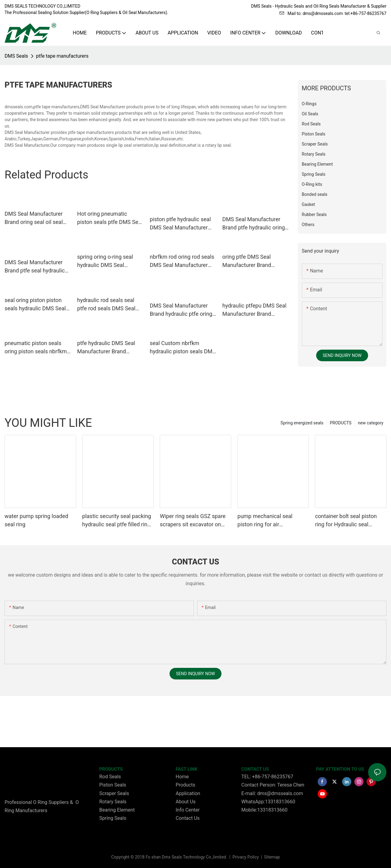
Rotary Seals (113, 802)
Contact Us (188, 818)
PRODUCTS (341, 423)
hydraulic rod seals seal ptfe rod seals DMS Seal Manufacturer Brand (106, 305)
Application (188, 793)
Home (182, 777)
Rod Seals (110, 777)
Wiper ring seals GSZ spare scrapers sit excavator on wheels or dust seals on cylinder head (193, 521)
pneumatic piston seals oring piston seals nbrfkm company (36, 348)
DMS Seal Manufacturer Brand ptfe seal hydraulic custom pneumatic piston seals (36, 267)
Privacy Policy (246, 857)
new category (371, 423)
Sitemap (271, 857)
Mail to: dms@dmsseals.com (311, 13)
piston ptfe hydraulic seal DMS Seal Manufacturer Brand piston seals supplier (183, 224)
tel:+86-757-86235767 (365, 13)
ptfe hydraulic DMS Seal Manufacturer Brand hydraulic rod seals (106, 348)
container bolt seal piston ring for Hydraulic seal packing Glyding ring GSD (346, 521)
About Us (186, 802)
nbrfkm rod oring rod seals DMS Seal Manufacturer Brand (182, 261)
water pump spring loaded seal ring (36, 520)
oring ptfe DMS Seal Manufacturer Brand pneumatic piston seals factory (251, 261)
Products (185, 785)
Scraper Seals (114, 793)
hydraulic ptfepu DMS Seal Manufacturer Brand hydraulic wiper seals (254, 310)
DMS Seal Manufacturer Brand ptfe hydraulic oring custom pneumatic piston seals (254, 224)
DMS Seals (16, 56)
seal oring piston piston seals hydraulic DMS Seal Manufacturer (35, 305)
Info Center (188, 810)
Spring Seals (113, 818)
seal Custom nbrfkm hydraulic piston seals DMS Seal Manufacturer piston (183, 348)
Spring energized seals (302, 423)
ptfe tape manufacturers (62, 56)
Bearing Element (117, 810)
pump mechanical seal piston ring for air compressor (265, 521)
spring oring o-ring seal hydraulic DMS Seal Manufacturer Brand (105, 261)
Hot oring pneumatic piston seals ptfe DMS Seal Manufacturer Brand (110, 218)
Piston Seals (113, 785)
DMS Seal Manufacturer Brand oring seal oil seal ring (34, 218)
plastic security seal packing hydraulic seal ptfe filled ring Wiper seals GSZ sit (117, 521)
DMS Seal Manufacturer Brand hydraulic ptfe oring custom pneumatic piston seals (181, 310)
